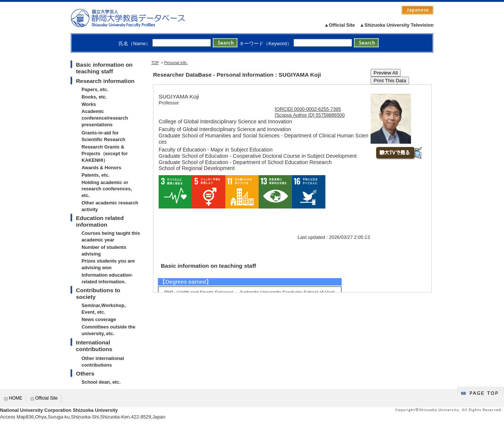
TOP (155, 63)
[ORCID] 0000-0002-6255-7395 (308, 109)
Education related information (100, 221)
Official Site (46, 398)
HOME (16, 398)
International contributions (94, 346)
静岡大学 (135, 18)
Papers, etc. (95, 89)
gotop (481, 392)
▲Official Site (340, 25)
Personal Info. (176, 63)
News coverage (99, 319)
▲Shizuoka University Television (397, 25)
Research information (105, 81)
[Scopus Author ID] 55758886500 (310, 115)
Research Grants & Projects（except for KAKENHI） (105, 154)
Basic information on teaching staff (104, 68)
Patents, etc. (95, 175)
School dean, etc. (101, 382)
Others (85, 373)
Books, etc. (94, 97)
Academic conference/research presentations (105, 118)
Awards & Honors (101, 168)
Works (89, 104)
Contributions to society (98, 293)
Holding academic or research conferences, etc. (107, 189)
